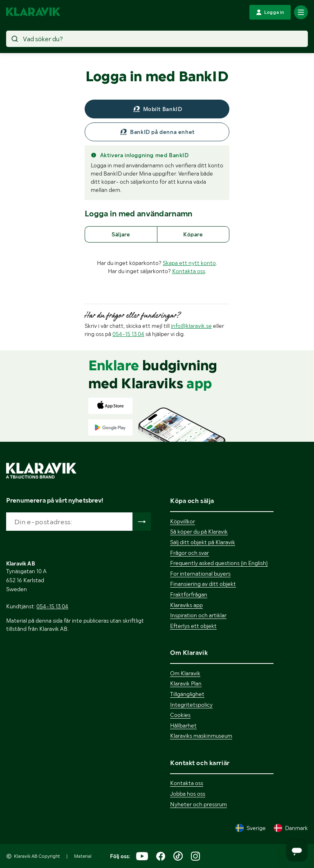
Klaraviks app (186, 605)
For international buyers (200, 574)
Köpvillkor (183, 521)
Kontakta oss (189, 271)
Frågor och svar (190, 553)
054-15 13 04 (128, 334)
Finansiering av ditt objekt (203, 584)
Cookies (180, 715)
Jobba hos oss (188, 794)
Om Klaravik (185, 673)
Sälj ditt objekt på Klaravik (203, 542)
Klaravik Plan (186, 683)
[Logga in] (270, 12)
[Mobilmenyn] (301, 12)
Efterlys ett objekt (193, 626)
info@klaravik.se (191, 326)
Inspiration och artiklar (198, 615)
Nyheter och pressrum (198, 804)
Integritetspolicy (191, 705)
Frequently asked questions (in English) (219, 563)
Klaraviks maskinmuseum (201, 736)
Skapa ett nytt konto (189, 263)
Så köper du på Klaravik (199, 532)
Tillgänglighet (187, 694)
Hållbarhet (183, 726)
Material (83, 856)
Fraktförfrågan (189, 594)
